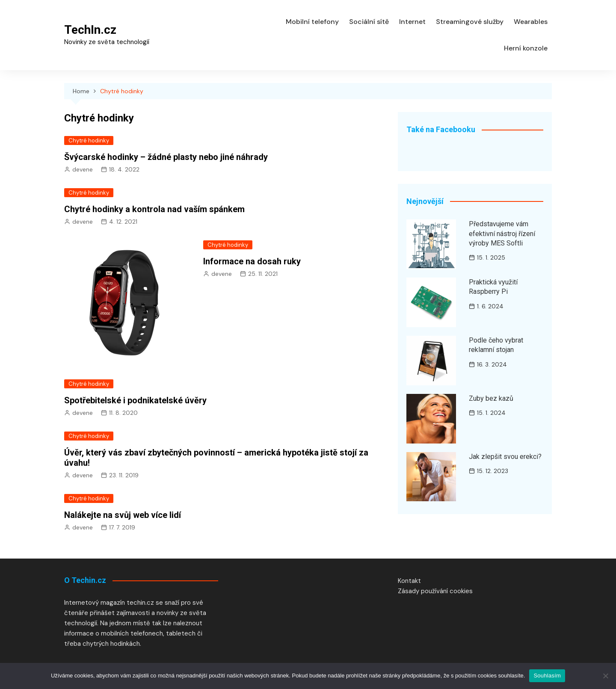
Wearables (531, 22)
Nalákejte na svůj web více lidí (123, 515)
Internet (412, 22)
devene (83, 169)
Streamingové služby (470, 22)
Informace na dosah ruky (252, 261)
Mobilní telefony (312, 22)
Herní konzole (526, 48)
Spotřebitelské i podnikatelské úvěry (135, 400)
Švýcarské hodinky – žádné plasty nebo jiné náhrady (166, 157)
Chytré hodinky (89, 140)
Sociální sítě (369, 22)
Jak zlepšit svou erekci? (505, 457)
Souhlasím (547, 676)
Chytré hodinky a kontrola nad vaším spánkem (154, 209)
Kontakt (409, 581)
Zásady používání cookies (435, 591)
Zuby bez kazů (491, 398)
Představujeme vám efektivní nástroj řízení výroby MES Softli (502, 234)
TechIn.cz (90, 30)
